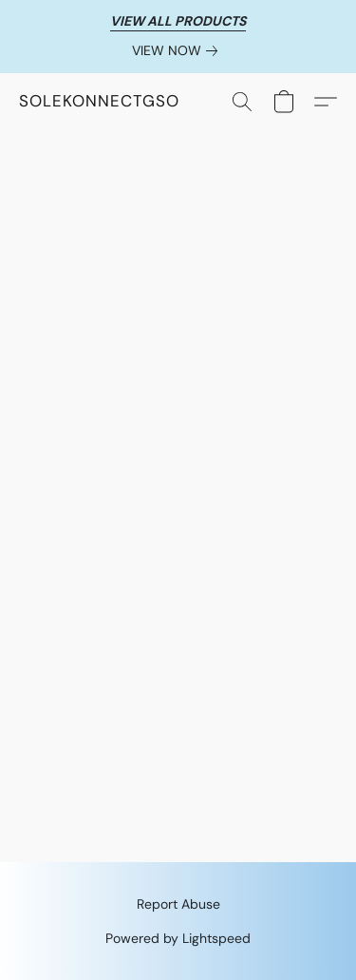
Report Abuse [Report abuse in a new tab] (178, 904)
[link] (178, 50)
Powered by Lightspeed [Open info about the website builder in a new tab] (178, 938)
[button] (99, 102)
